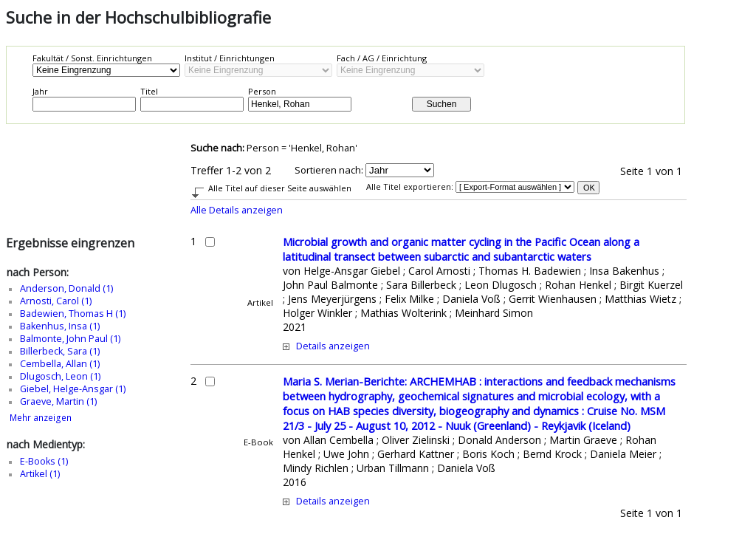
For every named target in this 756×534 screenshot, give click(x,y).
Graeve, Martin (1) (58, 401)
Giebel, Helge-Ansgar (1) (73, 389)
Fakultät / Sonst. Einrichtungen (92, 58)
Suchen (442, 104)
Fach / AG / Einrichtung (382, 58)
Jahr (40, 91)
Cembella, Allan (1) (60, 364)
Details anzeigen (333, 346)
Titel (149, 91)
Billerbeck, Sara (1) (60, 351)
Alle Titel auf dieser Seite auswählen (280, 188)
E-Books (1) (44, 461)
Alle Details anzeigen (237, 210)
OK (589, 188)
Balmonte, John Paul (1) (70, 339)
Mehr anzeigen (41, 418)
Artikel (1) (40, 474)
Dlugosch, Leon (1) (60, 376)
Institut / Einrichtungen (230, 58)
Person (262, 91)
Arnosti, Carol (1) (56, 301)
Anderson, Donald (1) (66, 288)
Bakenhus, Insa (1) (60, 326)
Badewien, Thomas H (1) (73, 314)
